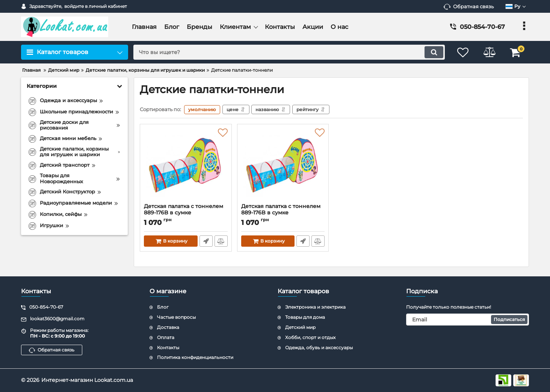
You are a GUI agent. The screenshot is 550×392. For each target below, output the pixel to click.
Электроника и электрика (315, 307)
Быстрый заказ (206, 241)
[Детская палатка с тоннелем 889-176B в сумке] (186, 166)
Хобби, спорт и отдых (310, 337)
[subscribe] (468, 320)
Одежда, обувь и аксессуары (319, 348)
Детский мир (300, 327)
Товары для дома (305, 317)
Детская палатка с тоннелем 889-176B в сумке (186, 213)
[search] (289, 52)
